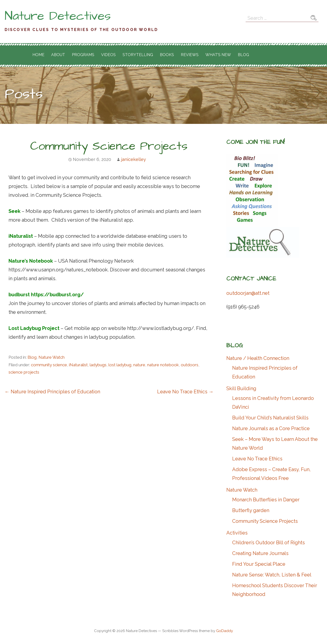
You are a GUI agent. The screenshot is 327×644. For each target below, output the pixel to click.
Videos (108, 55)
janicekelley (134, 159)
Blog (243, 55)
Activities (237, 533)
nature (139, 365)
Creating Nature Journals (260, 553)
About (58, 55)
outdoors (190, 365)
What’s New (218, 55)
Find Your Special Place (259, 564)
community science (49, 365)
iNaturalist (78, 365)
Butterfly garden (251, 510)
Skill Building (241, 388)
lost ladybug (120, 365)
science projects (24, 372)
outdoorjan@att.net (248, 293)
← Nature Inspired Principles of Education (52, 392)
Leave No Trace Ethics (257, 459)
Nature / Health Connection (258, 358)
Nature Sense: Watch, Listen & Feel (272, 575)
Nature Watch (52, 357)
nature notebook (163, 365)
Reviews (190, 55)
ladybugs (98, 365)
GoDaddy (225, 631)
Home (38, 55)
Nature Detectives (58, 16)
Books (167, 55)
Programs (83, 55)
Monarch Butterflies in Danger (266, 500)
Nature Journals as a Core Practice (271, 428)
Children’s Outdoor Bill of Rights (269, 543)
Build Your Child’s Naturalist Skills (270, 418)
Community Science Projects (265, 521)
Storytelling (138, 55)
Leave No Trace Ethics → (185, 392)
